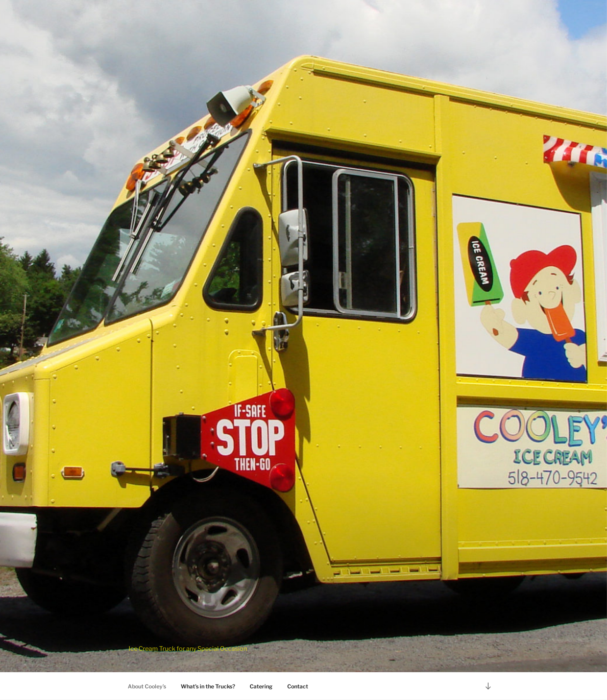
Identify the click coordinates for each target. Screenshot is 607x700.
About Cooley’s (147, 686)
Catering (261, 686)
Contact (298, 686)
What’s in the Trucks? (208, 686)
